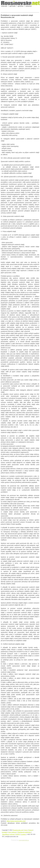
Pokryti (31, 830)
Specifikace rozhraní (8, 834)
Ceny (26, 830)
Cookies (23, 834)
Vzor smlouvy (12, 832)
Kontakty (5, 832)
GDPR (18, 834)
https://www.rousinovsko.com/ (16, 821)
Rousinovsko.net (18, 830)
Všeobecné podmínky (24, 832)
